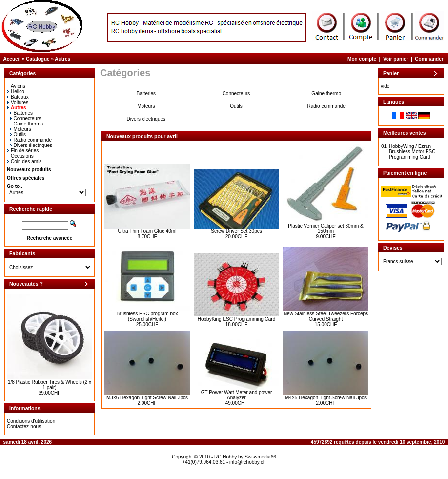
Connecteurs (26, 118)
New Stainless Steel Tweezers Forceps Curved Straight (326, 316)
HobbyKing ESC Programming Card (237, 319)
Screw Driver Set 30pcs (236, 231)
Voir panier (396, 59)
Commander (429, 59)
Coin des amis (24, 161)
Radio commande (31, 140)
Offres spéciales (26, 178)
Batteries (21, 113)
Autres (62, 59)
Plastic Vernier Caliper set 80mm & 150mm (326, 229)
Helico (16, 92)
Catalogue (38, 59)
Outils (18, 135)
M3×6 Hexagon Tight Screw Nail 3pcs (147, 398)
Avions (16, 86)
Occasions (20, 156)
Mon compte (362, 59)
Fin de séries (23, 151)
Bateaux (18, 97)
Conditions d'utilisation (31, 421)
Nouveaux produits (29, 170)
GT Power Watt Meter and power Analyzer (237, 395)
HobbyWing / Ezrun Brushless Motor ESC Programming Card (412, 152)
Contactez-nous (24, 427)
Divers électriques (31, 145)
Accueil (12, 59)
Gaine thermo (27, 124)
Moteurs (20, 129)
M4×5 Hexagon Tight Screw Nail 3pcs (326, 398)
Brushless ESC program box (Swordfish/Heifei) (147, 316)
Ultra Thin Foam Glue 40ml (147, 231)
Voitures (18, 102)
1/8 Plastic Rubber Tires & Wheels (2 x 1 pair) (50, 385)
